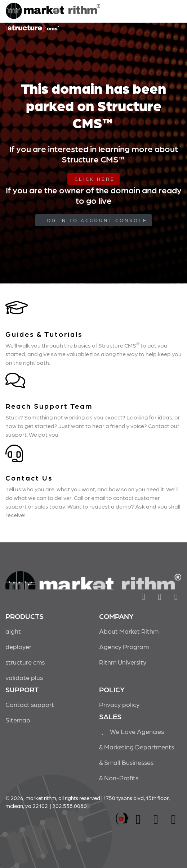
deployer (18, 646)
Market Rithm (53, 12)
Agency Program (124, 646)
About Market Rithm (129, 631)
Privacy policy (119, 704)
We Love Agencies (132, 731)
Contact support (30, 704)
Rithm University (123, 662)
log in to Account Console (95, 220)
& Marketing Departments (137, 747)
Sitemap (18, 720)
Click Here (95, 179)
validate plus (24, 677)
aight (13, 631)
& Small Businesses (126, 762)
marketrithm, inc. (122, 819)
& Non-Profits (119, 778)
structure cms (25, 662)
